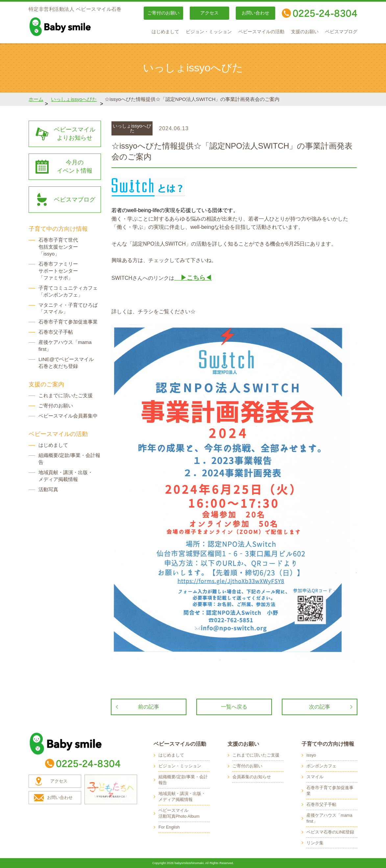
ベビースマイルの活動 (261, 32)
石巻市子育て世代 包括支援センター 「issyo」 (58, 247)
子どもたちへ (111, 789)
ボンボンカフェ (321, 766)
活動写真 (48, 489)
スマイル (315, 777)
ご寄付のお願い (163, 13)
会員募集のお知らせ (252, 777)
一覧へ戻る (234, 707)
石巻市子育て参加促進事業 (68, 322)
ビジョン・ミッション (209, 32)
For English (169, 827)
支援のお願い (305, 32)
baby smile (75, 27)
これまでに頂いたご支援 (66, 395)
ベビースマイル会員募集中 (68, 416)
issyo (311, 755)
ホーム (36, 99)
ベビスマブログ (341, 32)
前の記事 (149, 707)
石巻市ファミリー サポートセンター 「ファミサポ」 (58, 271)
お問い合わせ (255, 13)
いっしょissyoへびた (74, 99)
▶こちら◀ (193, 278)
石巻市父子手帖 (56, 332)
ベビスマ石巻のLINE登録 (330, 832)
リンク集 (315, 843)
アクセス (209, 13)
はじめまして (165, 32)
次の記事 (320, 707)
